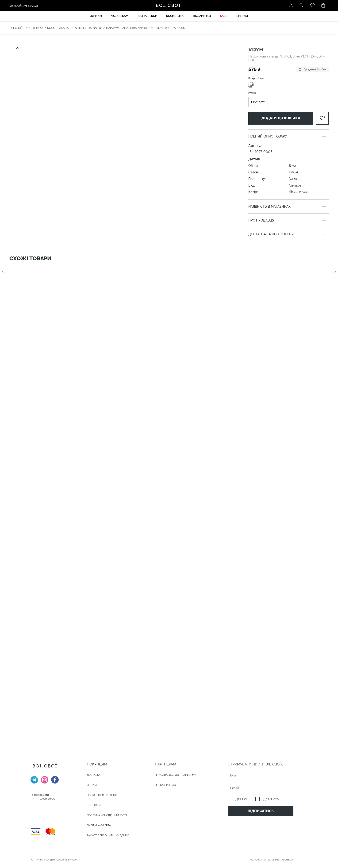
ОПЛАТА (92, 785)
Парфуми (95, 28)
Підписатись (261, 811)
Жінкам (96, 16)
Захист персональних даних (108, 835)
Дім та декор (147, 16)
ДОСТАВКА (94, 775)
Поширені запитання (102, 795)
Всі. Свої (15, 28)
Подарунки (202, 16)
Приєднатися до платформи (176, 775)
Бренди (242, 16)
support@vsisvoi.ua (24, 5)
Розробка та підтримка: (272, 860)
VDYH (256, 49)
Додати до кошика (281, 118)
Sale (224, 16)
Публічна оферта (99, 825)
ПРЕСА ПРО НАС (165, 785)
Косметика (175, 16)
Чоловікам (120, 16)
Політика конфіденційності (107, 815)
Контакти (94, 805)
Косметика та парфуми (65, 28)
